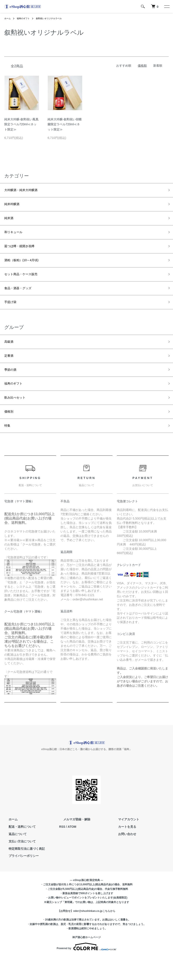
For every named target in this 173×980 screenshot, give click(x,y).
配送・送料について (18, 850)
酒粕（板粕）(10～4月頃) (26, 268)
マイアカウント (124, 842)
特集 (8, 448)
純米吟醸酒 (14, 206)
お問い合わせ (123, 857)
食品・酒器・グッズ (22, 299)
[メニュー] (167, 6)
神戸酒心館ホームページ (86, 960)
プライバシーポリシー (19, 879)
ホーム (8, 18)
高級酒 (10, 355)
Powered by (86, 970)
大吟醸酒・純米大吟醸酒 (26, 191)
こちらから (109, 934)
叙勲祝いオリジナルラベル (55, 18)
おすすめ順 (124, 66)
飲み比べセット (18, 417)
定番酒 (10, 371)
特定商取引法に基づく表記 (22, 872)
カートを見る (123, 850)
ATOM (72, 850)
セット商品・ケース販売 (26, 284)
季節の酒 (12, 386)
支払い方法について (18, 864)
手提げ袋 (12, 314)
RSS (62, 850)
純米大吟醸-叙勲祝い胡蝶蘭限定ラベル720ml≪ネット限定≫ (65, 124)
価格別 (10, 433)
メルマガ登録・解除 (73, 842)
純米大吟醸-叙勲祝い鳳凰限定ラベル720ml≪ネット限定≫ (21, 124)
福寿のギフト (26, 18)
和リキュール (16, 237)
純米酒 (10, 222)
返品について (13, 857)
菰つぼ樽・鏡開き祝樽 (24, 253)
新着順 (158, 66)
